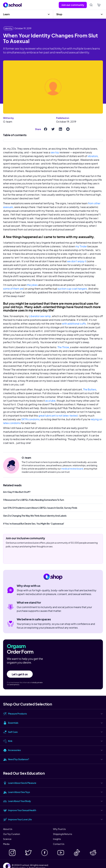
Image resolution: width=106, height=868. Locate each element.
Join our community (73, 5)
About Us (8, 829)
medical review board (72, 469)
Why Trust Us (59, 829)
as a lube (50, 401)
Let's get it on (20, 674)
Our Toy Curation (12, 834)
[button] (26, 14)
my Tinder (81, 246)
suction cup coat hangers (72, 289)
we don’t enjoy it (77, 261)
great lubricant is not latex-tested (58, 416)
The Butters (90, 389)
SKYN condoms (30, 419)
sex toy (55, 152)
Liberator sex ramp (40, 316)
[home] (12, 5)
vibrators (93, 156)
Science (7, 839)
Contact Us (59, 844)
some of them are (13, 289)
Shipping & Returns (63, 834)
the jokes (32, 285)
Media (6, 844)
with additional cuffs (74, 324)
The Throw (63, 347)
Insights (57, 839)
